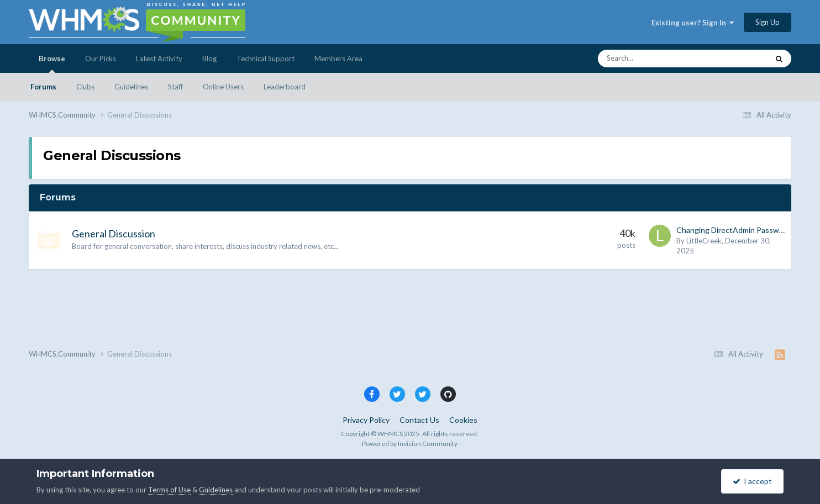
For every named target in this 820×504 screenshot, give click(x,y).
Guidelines (131, 87)
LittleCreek (704, 241)
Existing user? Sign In (693, 23)
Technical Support (266, 59)
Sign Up (768, 22)
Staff (175, 87)
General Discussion (114, 234)
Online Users (223, 87)
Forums (43, 87)
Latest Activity (159, 59)
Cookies (463, 420)
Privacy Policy (366, 420)
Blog (209, 59)
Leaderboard (285, 87)
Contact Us (419, 420)
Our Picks (101, 59)
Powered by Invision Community (410, 444)
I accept (752, 481)
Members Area (338, 59)
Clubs (85, 87)
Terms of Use (169, 490)
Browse (52, 63)
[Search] (655, 59)
